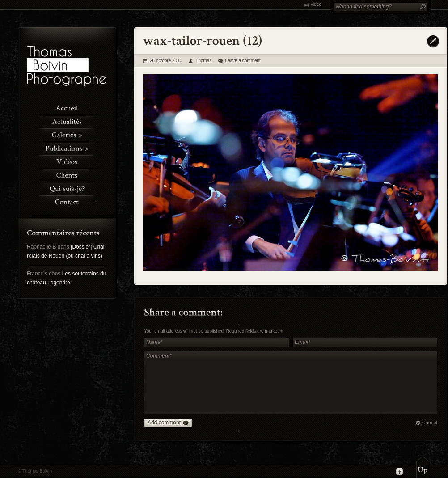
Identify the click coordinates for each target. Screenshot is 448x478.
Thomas (203, 61)
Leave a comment (243, 61)
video (316, 4)
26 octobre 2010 (166, 61)
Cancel (430, 423)
